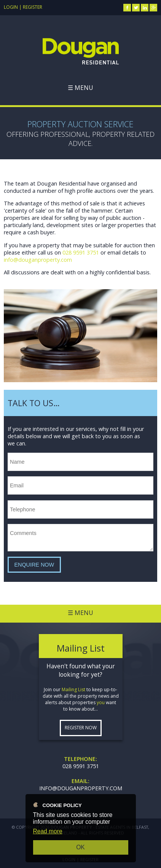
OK (80, 847)
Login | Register (23, 7)
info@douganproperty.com (38, 260)
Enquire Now (34, 565)
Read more (48, 831)
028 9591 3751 (81, 252)
